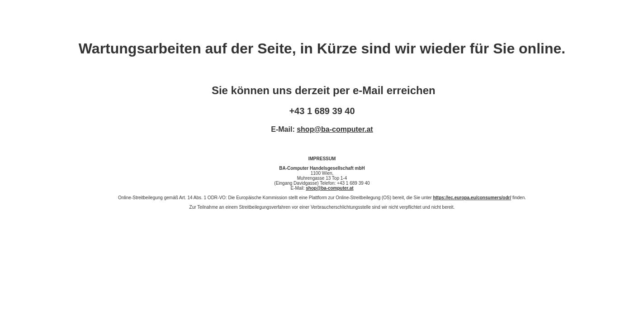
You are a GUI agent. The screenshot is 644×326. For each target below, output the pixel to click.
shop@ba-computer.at (335, 129)
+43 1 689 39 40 (322, 111)
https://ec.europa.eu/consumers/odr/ (472, 198)
